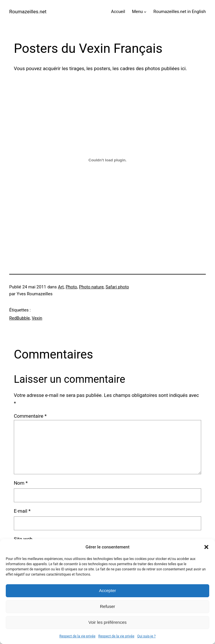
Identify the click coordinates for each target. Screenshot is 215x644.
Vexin (37, 318)
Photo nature (91, 287)
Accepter (107, 590)
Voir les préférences (108, 622)
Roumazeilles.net (28, 12)
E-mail (22, 511)
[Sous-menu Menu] (145, 12)
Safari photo (117, 287)
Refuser (108, 606)
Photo (71, 287)
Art (61, 287)
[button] (206, 547)
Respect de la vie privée (77, 636)
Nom (21, 483)
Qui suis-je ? (146, 636)
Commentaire (30, 416)
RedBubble (20, 318)
